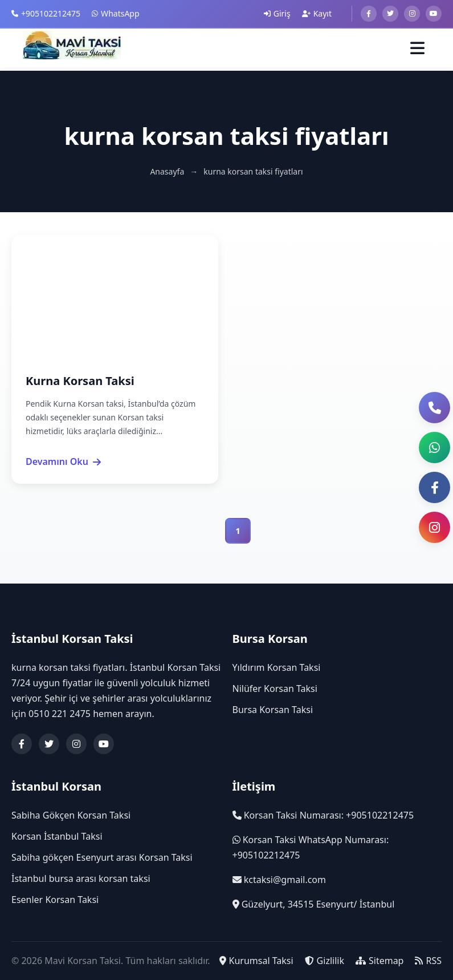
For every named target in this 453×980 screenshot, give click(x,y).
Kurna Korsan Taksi (80, 381)
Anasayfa (167, 171)
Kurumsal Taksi (256, 961)
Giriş (277, 13)
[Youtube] (434, 14)
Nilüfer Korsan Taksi (275, 689)
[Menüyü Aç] (417, 49)
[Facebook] (369, 14)
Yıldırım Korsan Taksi (277, 667)
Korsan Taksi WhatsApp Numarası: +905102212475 (311, 847)
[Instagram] (412, 14)
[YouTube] (104, 744)
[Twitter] (390, 14)
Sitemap (380, 961)
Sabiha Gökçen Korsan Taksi (71, 815)
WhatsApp (115, 13)
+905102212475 (46, 13)
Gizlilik (325, 961)
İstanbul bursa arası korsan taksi (81, 879)
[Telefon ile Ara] (434, 408)
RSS (428, 961)
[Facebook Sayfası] (434, 487)
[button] (434, 448)
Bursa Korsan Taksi (273, 710)
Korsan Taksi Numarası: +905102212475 (323, 815)
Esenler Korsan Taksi (55, 900)
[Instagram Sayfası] (434, 527)
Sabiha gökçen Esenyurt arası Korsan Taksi (102, 858)
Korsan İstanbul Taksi (57, 836)
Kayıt (317, 13)
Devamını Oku (63, 461)
